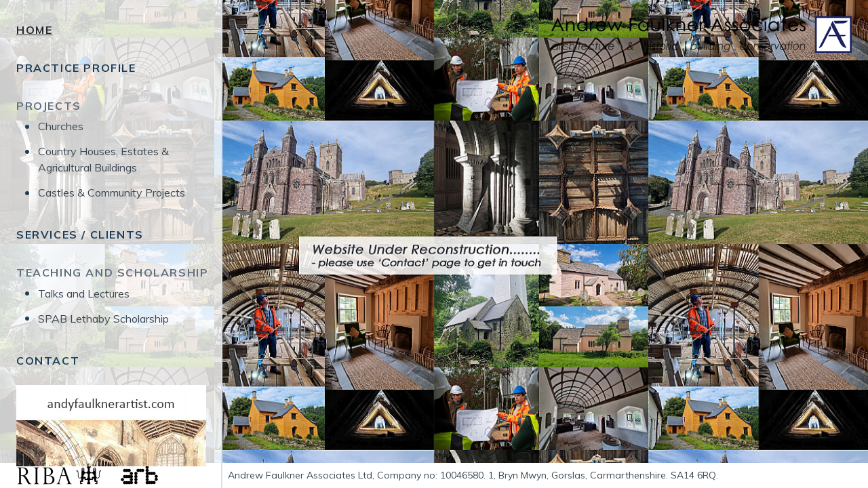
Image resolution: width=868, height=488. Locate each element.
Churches (61, 126)
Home (34, 30)
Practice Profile (76, 68)
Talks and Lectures (84, 293)
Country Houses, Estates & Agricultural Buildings (103, 159)
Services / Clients (80, 235)
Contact (48, 361)
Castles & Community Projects (112, 192)
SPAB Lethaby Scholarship (103, 319)
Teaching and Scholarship (112, 272)
